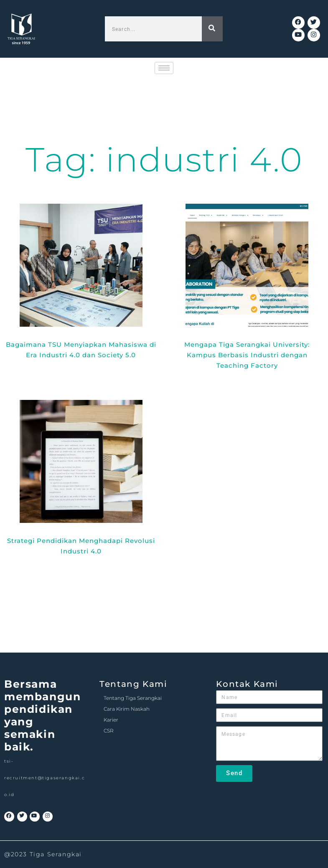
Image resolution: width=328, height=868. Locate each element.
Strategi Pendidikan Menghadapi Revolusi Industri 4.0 (81, 546)
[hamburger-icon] (164, 68)
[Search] (212, 29)
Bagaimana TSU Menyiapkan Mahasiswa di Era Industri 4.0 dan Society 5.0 (81, 350)
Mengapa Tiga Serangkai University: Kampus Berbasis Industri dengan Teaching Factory (247, 355)
